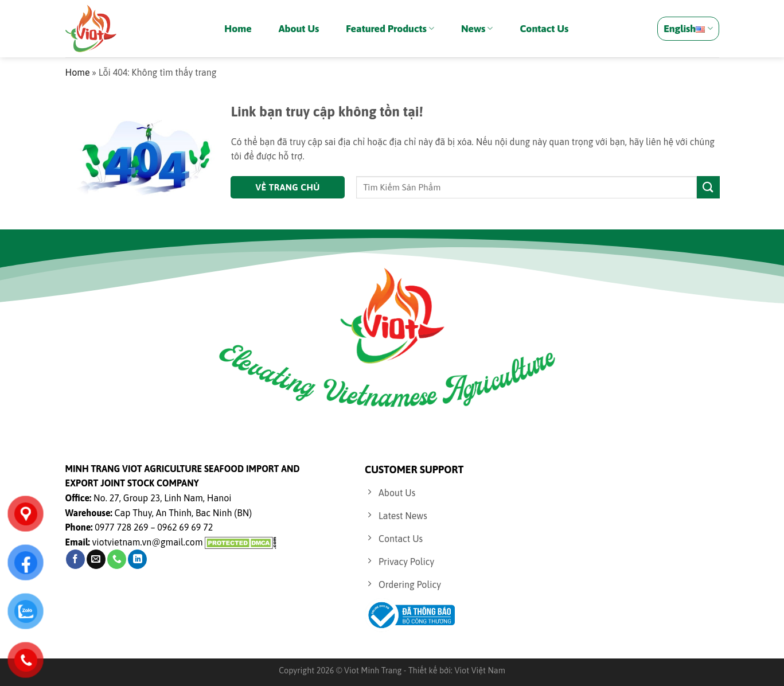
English (688, 29)
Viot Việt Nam (479, 671)
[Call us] (117, 559)
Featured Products (390, 29)
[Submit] (708, 187)
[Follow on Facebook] (75, 559)
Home (238, 29)
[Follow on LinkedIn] (137, 559)
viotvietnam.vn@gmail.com (148, 542)
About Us (299, 29)
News (477, 29)
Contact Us (544, 29)
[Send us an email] (96, 559)
